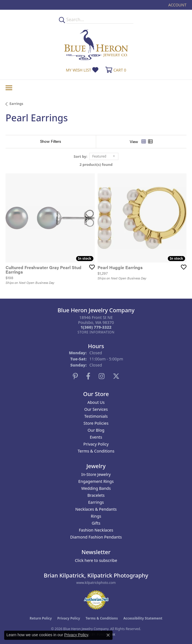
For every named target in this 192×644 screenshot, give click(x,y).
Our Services (96, 409)
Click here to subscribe (96, 560)
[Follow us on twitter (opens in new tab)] (116, 376)
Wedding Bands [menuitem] (96, 488)
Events (96, 437)
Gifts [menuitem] (96, 523)
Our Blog (96, 430)
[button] (177, 5)
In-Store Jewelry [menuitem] (96, 474)
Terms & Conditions (96, 451)
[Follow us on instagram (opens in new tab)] (102, 376)
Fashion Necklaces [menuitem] (96, 530)
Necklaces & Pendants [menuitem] (96, 509)
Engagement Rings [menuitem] (96, 481)
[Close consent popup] (108, 635)
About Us (96, 402)
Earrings (16, 104)
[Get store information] (96, 332)
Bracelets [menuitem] (96, 495)
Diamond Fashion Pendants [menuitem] (96, 537)
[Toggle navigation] (9, 88)
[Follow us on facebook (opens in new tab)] (88, 376)
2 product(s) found (96, 164)
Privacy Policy (96, 444)
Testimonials (96, 416)
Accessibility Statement (143, 618)
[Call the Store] (96, 327)
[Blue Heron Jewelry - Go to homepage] (96, 45)
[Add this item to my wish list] (90, 267)
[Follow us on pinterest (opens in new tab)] (75, 376)
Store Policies (96, 423)
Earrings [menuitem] (96, 502)
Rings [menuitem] (96, 516)
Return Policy (41, 618)
